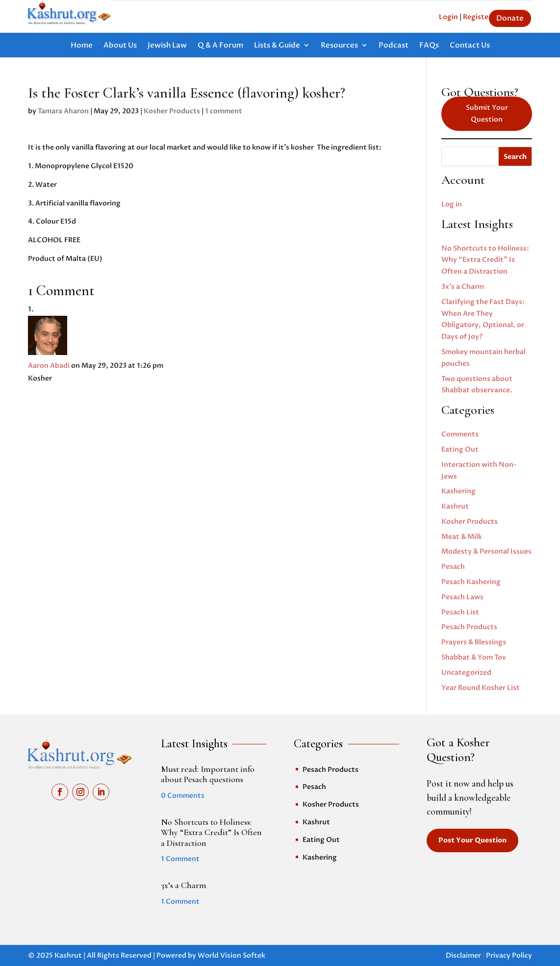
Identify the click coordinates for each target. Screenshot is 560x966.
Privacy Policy (509, 955)
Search (515, 157)
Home (82, 46)
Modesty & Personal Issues (486, 551)
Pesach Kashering (471, 582)
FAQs (429, 46)
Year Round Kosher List (481, 688)
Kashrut (455, 506)
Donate (510, 18)
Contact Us (470, 46)
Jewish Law (167, 46)
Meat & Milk (462, 537)
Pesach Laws (462, 597)
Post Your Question (472, 840)
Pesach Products (469, 627)
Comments (460, 434)
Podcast (394, 46)
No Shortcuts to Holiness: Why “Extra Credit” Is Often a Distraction (485, 260)
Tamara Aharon (63, 111)
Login (448, 17)
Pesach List (460, 612)
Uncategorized (466, 673)
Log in (452, 204)
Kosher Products (172, 111)
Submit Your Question (487, 114)
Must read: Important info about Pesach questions (208, 774)
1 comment (224, 111)
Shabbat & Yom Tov (474, 657)
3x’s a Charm (463, 287)
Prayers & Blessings (474, 642)
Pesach (453, 567)
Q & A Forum (220, 46)
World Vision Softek (231, 955)
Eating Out (460, 449)
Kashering (458, 491)
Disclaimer (463, 955)
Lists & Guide (277, 46)
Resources (339, 46)
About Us (120, 46)
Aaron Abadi (49, 366)
